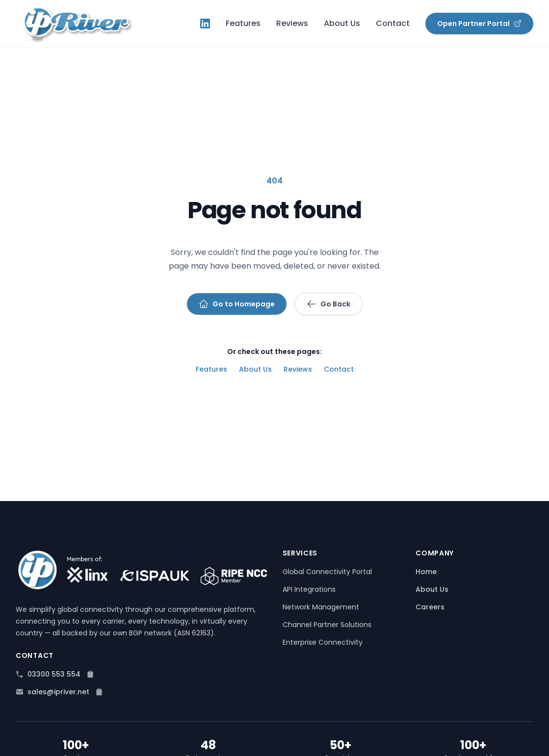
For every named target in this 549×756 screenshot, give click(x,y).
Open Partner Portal (479, 24)
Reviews (292, 23)
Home (426, 572)
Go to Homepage (237, 304)
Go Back (328, 304)
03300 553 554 (54, 674)
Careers (430, 607)
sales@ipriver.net (58, 692)
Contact (393, 23)
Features (243, 23)
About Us (342, 23)
